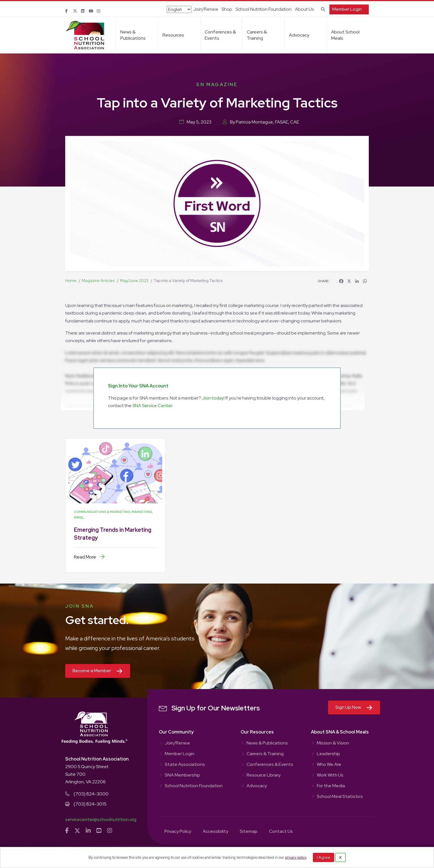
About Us (304, 9)
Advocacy (299, 35)
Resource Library (264, 775)
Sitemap (249, 832)
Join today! (213, 398)
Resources (173, 35)
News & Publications (133, 35)
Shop (227, 9)
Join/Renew (206, 9)
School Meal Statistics (340, 797)
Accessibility (215, 832)
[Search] (322, 9)
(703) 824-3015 (90, 804)
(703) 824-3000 (91, 794)
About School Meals (345, 35)
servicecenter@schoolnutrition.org (101, 819)
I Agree (324, 857)
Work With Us (330, 775)
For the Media (331, 786)
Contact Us (281, 832)
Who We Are (329, 765)
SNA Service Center (152, 406)
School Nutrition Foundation (264, 9)
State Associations (185, 765)
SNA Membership (182, 775)
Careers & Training (257, 35)
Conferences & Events (220, 35)
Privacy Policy (178, 832)
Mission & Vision (333, 743)
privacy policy (296, 857)
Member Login (347, 9)
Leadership (328, 754)
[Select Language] (179, 9)
